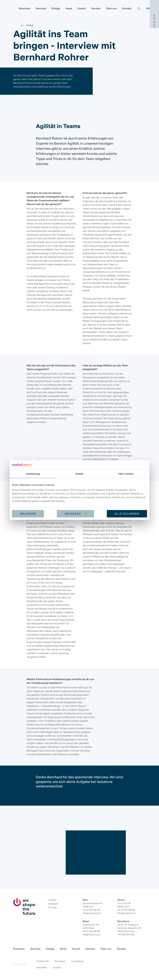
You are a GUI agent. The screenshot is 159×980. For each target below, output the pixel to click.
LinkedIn (52, 900)
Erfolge (56, 8)
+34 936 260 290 (126, 934)
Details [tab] (79, 474)
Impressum (60, 961)
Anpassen (75, 514)
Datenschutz (43, 961)
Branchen (25, 8)
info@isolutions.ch (92, 913)
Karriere (96, 8)
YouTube (52, 907)
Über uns (111, 8)
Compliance (77, 961)
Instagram (53, 904)
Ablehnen (28, 514)
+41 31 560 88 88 (91, 910)
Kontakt (127, 8)
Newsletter (42, 967)
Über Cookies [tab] (126, 474)
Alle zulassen (127, 514)
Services (41, 8)
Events (82, 8)
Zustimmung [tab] (33, 474)
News (69, 8)
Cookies (57, 967)
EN (148, 8)
